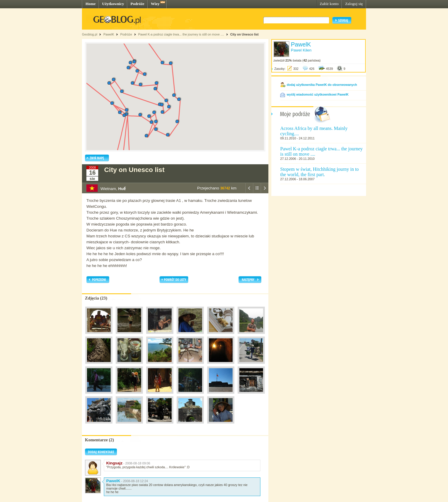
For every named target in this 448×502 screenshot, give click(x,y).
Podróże (137, 4)
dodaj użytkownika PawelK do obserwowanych (322, 85)
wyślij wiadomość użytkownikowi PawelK (318, 94)
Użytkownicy (113, 4)
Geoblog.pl (90, 34)
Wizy (155, 4)
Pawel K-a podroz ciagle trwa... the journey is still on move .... (181, 34)
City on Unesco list (244, 34)
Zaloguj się (354, 4)
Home (91, 4)
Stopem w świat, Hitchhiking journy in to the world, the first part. (319, 172)
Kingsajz (114, 463)
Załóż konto (329, 4)
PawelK (109, 34)
